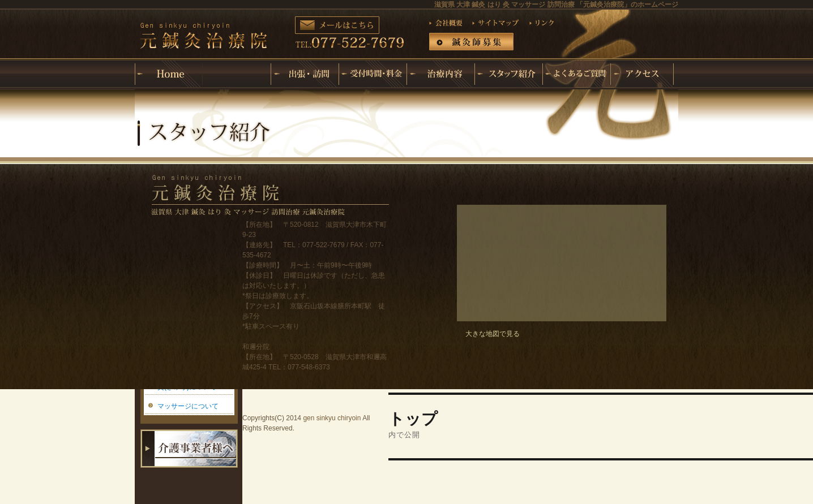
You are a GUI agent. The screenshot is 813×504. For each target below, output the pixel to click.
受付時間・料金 (373, 74)
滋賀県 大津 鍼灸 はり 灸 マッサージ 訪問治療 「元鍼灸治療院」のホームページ (556, 5)
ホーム (169, 74)
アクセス (644, 74)
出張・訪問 (305, 74)
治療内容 (440, 74)
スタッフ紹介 (508, 74)
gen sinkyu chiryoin (332, 418)
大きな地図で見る (493, 334)
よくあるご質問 (576, 74)
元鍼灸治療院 (237, 65)
